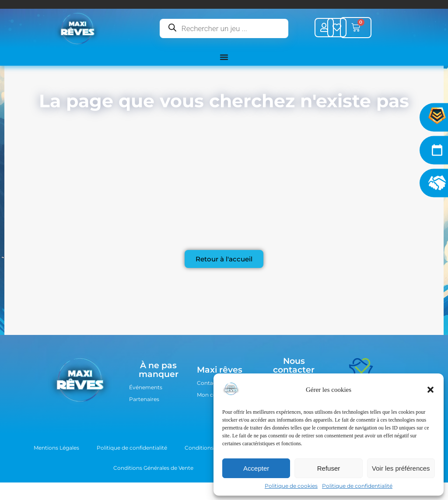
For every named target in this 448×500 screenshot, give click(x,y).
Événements (146, 387)
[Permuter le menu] (224, 57)
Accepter (256, 468)
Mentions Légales (56, 448)
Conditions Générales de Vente (153, 468)
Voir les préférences (401, 468)
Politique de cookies (291, 486)
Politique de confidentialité (357, 486)
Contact (208, 383)
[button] (430, 390)
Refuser (329, 468)
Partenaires (144, 399)
